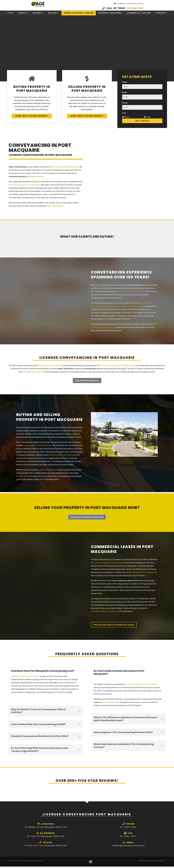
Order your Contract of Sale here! (87, 519)
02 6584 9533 (128, 838)
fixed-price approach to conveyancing (24, 186)
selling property (37, 373)
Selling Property (97, 308)
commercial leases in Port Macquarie (109, 564)
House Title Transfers (114, 308)
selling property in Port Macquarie (62, 456)
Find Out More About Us (87, 382)
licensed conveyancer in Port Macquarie (117, 367)
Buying (37, 15)
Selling (52, 15)
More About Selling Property (87, 119)
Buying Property (145, 304)
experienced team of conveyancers (140, 574)
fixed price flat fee (35, 178)
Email (125, 93)
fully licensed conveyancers (50, 367)
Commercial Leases (134, 308)
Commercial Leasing (139, 15)
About (22, 15)
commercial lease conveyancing (104, 613)
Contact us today (23, 478)
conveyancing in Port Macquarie (131, 293)
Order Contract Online (79, 15)
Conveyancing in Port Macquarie (65, 168)
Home (10, 15)
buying (25, 373)
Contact (162, 15)
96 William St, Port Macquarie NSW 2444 (46, 829)
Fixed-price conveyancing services (25, 678)
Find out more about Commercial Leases (114, 626)
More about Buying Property (32, 119)
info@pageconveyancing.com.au (150, 4)
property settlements (47, 471)
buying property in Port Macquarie (38, 447)
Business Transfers (111, 15)
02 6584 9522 (144, 9)
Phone (125, 103)
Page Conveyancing (55, 207)
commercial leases (111, 704)
